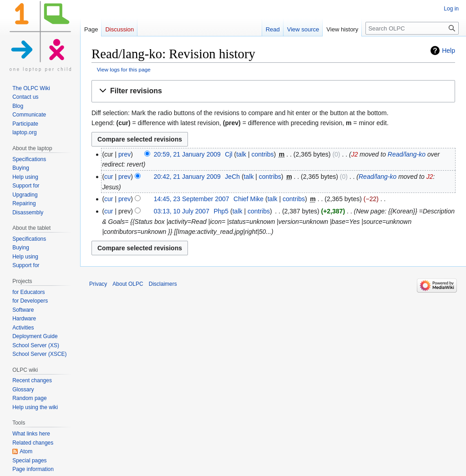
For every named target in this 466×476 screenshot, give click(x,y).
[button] (273, 91)
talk (241, 154)
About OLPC (128, 284)
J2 (355, 154)
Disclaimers (163, 284)
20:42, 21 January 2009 (187, 177)
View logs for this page (124, 69)
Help (448, 51)
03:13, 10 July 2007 (182, 211)
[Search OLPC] (412, 28)
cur (109, 177)
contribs (262, 154)
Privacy (98, 284)
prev (124, 154)
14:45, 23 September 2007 (192, 199)
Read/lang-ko (407, 154)
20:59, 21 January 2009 (187, 154)
